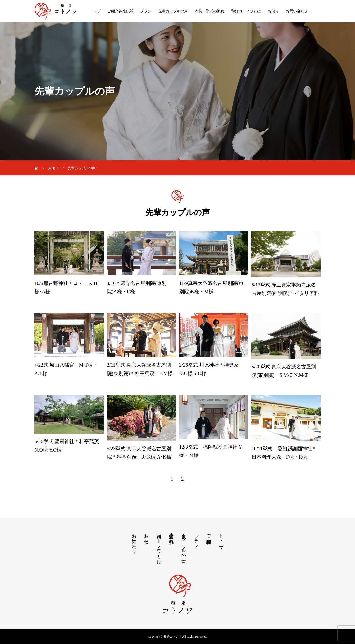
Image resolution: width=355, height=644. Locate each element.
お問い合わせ (297, 11)
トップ (95, 11)
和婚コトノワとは (246, 11)
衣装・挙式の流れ (210, 11)
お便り (273, 11)
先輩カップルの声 (173, 11)
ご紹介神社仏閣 (120, 11)
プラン (146, 11)
